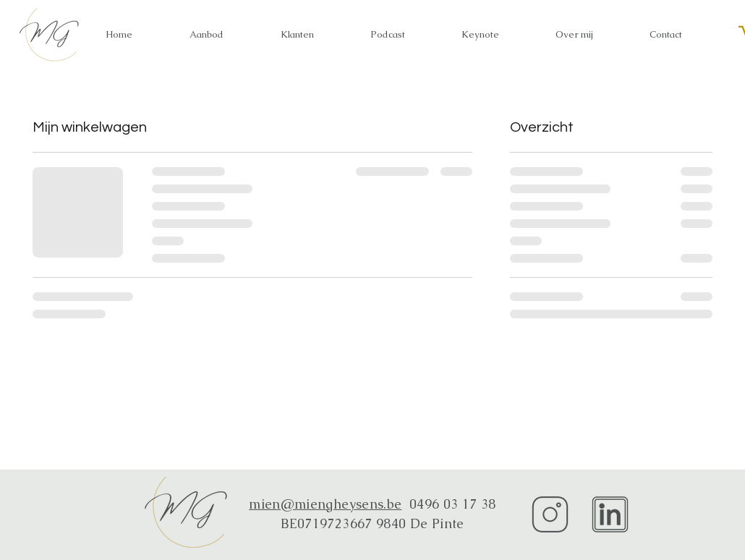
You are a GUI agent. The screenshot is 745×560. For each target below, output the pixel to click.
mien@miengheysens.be (325, 504)
